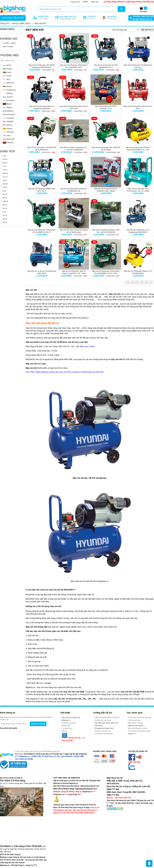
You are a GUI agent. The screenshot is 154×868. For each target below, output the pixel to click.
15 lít (5, 180)
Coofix (7, 72)
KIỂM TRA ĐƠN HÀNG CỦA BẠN (107, 718)
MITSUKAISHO (9, 114)
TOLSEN (8, 132)
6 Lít (4, 156)
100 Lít (5, 201)
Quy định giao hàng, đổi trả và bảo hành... (106, 724)
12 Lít (5, 187)
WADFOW (9, 139)
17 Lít (5, 177)
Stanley (7, 129)
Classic (7, 69)
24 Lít (5, 215)
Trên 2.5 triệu (8, 47)
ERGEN (8, 93)
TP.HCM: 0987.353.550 (143, 16)
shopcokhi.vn (74, 794)
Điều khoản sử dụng (135, 723)
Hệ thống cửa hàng (69, 723)
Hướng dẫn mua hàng (103, 720)
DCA (6, 79)
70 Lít (5, 170)
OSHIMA (8, 122)
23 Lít (5, 159)
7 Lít (4, 166)
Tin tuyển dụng (67, 728)
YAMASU (8, 143)
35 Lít (5, 222)
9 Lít (4, 212)
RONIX (7, 125)
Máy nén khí (31, 294)
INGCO (7, 104)
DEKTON (8, 83)
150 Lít (5, 184)
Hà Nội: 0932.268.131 (143, 19)
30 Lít (5, 208)
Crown (7, 76)
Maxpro (7, 107)
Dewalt (7, 86)
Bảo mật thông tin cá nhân (138, 728)
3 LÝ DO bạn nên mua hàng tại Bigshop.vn (139, 732)
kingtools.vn (59, 794)
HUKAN (8, 97)
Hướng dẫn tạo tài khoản (104, 734)
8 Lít (4, 191)
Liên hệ (64, 731)
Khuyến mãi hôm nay (102, 731)
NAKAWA (8, 118)
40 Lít (5, 205)
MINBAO (8, 111)
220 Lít (5, 173)
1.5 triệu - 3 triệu (9, 43)
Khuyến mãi (66, 726)
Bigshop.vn (88, 792)
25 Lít (5, 194)
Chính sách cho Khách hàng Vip (140, 718)
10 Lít (5, 219)
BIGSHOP (41, 670)
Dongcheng (9, 90)
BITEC (7, 65)
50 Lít (5, 198)
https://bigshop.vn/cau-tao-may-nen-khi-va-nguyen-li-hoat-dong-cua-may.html (70, 372)
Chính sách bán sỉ (135, 720)
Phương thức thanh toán (104, 728)
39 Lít (5, 163)
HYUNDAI (9, 100)
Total (6, 136)
